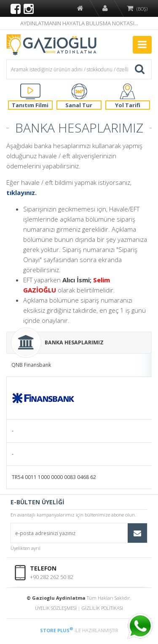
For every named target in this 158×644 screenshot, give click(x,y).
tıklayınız (21, 192)
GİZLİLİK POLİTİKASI (102, 608)
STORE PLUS (57, 630)
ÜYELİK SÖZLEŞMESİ (56, 608)
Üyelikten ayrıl (25, 548)
